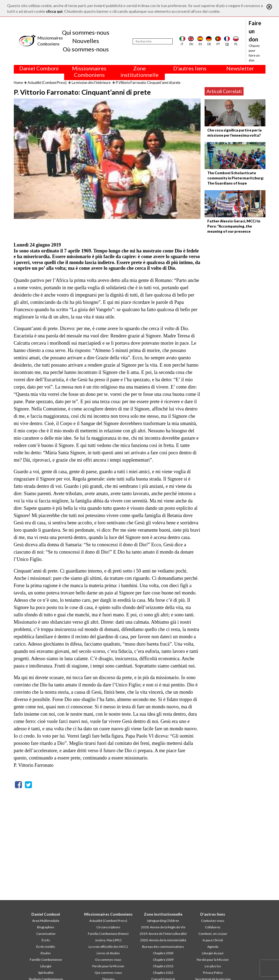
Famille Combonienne (46, 960)
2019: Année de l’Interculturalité (163, 934)
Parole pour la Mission (108, 966)
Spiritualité (46, 973)
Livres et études (108, 953)
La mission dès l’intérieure (91, 83)
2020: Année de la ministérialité (163, 940)
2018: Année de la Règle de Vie (163, 927)
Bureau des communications (163, 947)
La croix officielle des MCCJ (108, 947)
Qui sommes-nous (86, 32)
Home (18, 83)
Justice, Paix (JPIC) (108, 940)
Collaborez (213, 927)
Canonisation (46, 934)
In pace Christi (213, 940)
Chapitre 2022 (163, 973)
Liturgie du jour (213, 953)
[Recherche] (153, 41)
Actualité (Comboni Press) (47, 83)
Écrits (46, 940)
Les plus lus (213, 966)
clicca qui (54, 11)
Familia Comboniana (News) (108, 934)
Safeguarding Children (163, 921)
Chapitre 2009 (163, 960)
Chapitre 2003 (163, 953)
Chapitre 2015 (163, 966)
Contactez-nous (213, 921)
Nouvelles (86, 41)
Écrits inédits (46, 947)
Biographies (46, 927)
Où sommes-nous (86, 49)
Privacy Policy (213, 973)
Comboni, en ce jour (213, 934)
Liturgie (46, 966)
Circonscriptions (108, 927)
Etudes (46, 953)
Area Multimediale (46, 921)
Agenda (213, 947)
